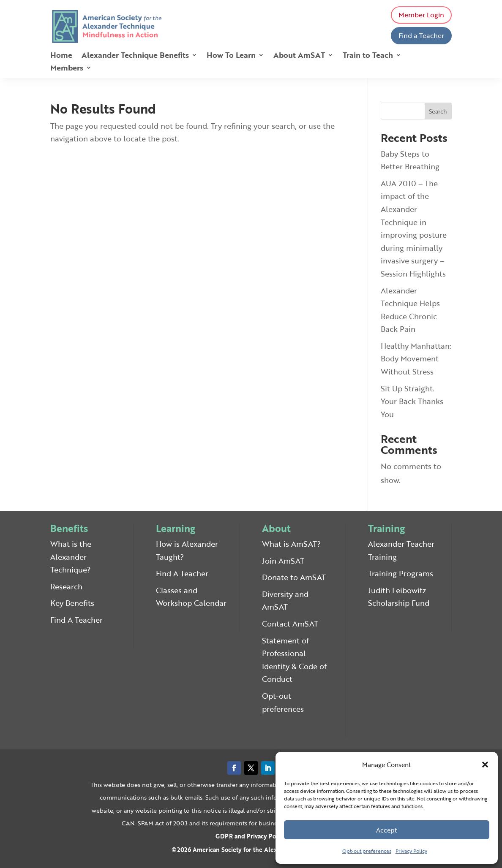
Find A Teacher (76, 620)
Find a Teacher (421, 35)
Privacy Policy (411, 851)
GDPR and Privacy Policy (251, 836)
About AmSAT (299, 56)
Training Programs (401, 573)
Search (438, 111)
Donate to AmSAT (294, 577)
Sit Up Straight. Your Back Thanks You (412, 401)
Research (66, 586)
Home (61, 56)
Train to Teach (368, 56)
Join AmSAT (283, 561)
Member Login (421, 15)
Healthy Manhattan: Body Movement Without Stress (416, 359)
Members (67, 69)
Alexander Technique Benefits (135, 56)
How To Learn (231, 56)
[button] (485, 765)
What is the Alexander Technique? (71, 557)
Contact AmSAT (290, 624)
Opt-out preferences (367, 851)
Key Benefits (72, 603)
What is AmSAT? (291, 544)
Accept (387, 830)
